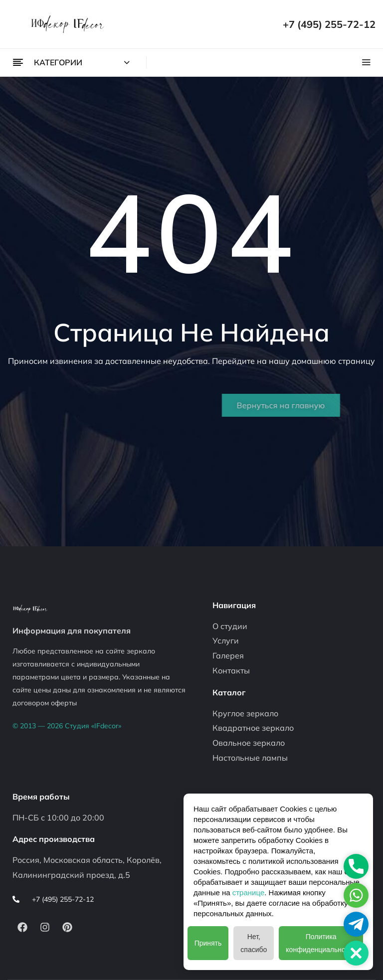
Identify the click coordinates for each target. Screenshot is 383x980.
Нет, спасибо (254, 943)
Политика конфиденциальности (321, 943)
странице (248, 893)
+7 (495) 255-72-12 (329, 24)
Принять (208, 943)
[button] (356, 953)
